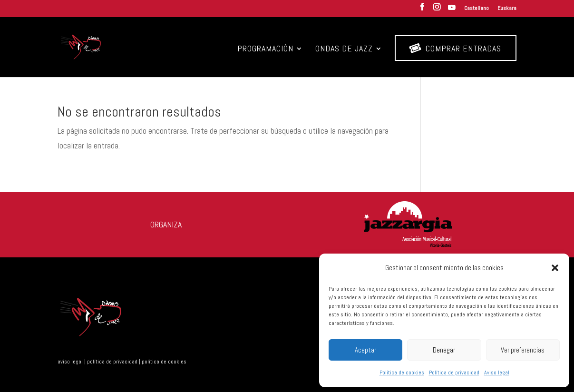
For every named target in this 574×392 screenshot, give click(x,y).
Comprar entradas (455, 48)
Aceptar (365, 350)
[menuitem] (477, 10)
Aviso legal (497, 372)
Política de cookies (402, 372)
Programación (265, 49)
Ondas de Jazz (344, 49)
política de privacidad (112, 362)
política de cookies (164, 362)
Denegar (444, 350)
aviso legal (70, 362)
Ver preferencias (523, 350)
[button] (555, 268)
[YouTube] (452, 10)
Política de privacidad (454, 372)
